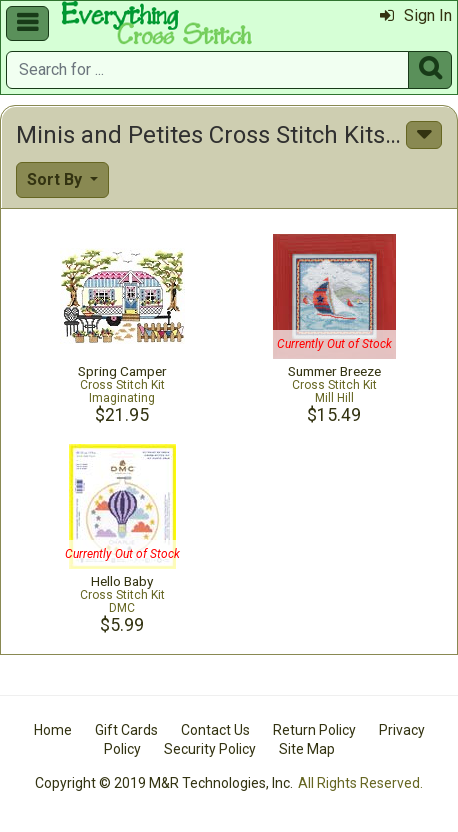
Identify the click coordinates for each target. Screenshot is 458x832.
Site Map (307, 749)
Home (53, 730)
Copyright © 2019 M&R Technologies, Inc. (164, 783)
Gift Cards (126, 730)
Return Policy (314, 730)
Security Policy (210, 749)
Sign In (416, 15)
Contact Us (215, 730)
